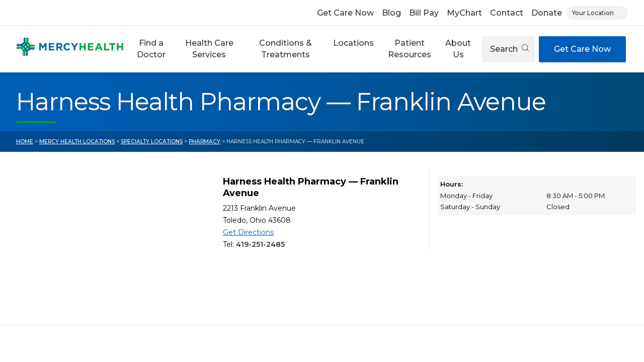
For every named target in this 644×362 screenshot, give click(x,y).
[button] (151, 49)
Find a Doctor (151, 49)
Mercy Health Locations (77, 142)
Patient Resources (410, 49)
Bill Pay (424, 13)
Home (25, 142)
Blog (391, 13)
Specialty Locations (152, 142)
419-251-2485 (260, 244)
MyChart (464, 13)
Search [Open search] (509, 49)
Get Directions (248, 232)
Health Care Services (209, 49)
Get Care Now (345, 13)
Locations (353, 43)
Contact (507, 13)
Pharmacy (205, 142)
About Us (458, 49)
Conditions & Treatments (286, 49)
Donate (547, 13)
